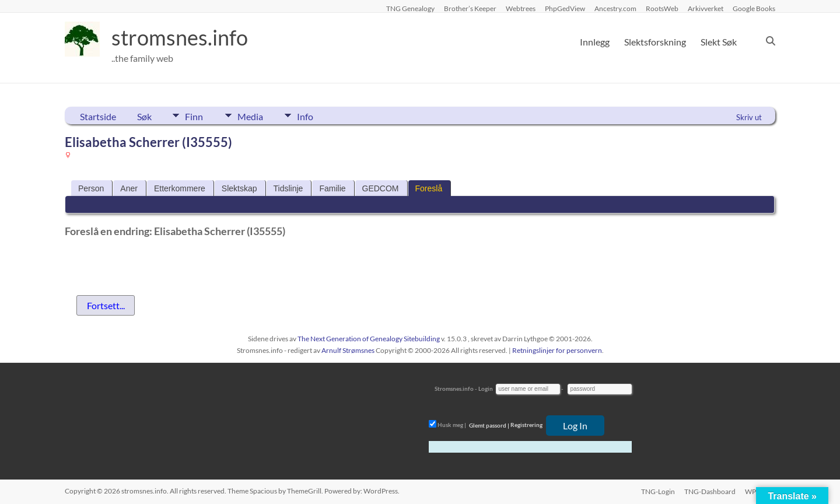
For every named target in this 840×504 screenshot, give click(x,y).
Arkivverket (706, 8)
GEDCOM (381, 188)
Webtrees (521, 8)
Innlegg (595, 42)
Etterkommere (180, 188)
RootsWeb (662, 8)
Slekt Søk (719, 42)
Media (251, 116)
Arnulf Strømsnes (348, 350)
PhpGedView (565, 8)
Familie (332, 188)
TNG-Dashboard (710, 491)
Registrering (526, 425)
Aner (129, 188)
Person (91, 188)
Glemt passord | (489, 425)
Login (486, 388)
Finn (194, 116)
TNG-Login (658, 491)
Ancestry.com (615, 8)
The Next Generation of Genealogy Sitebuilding (369, 339)
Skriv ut (749, 117)
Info (307, 116)
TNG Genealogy (410, 8)
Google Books (754, 8)
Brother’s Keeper (470, 8)
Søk (144, 116)
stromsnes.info (180, 38)
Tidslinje (288, 188)
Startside (98, 116)
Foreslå (429, 188)
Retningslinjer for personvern (557, 350)
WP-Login (760, 491)
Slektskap (239, 188)
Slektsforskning (655, 42)
